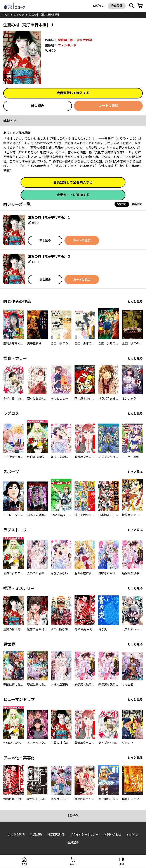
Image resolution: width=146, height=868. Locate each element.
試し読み (38, 106)
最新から (137, 204)
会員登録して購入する (73, 93)
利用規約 (36, 834)
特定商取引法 (56, 834)
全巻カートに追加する (73, 195)
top (6, 15)
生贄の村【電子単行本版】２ (49, 256)
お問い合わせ (113, 834)
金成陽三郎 (66, 40)
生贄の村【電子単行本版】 (45, 15)
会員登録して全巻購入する (73, 182)
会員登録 (117, 6)
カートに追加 (108, 106)
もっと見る (135, 301)
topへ (73, 815)
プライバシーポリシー (84, 834)
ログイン (99, 6)
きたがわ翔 (85, 40)
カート (73, 864)
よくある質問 (16, 834)
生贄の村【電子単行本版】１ (49, 217)
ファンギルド (67, 45)
